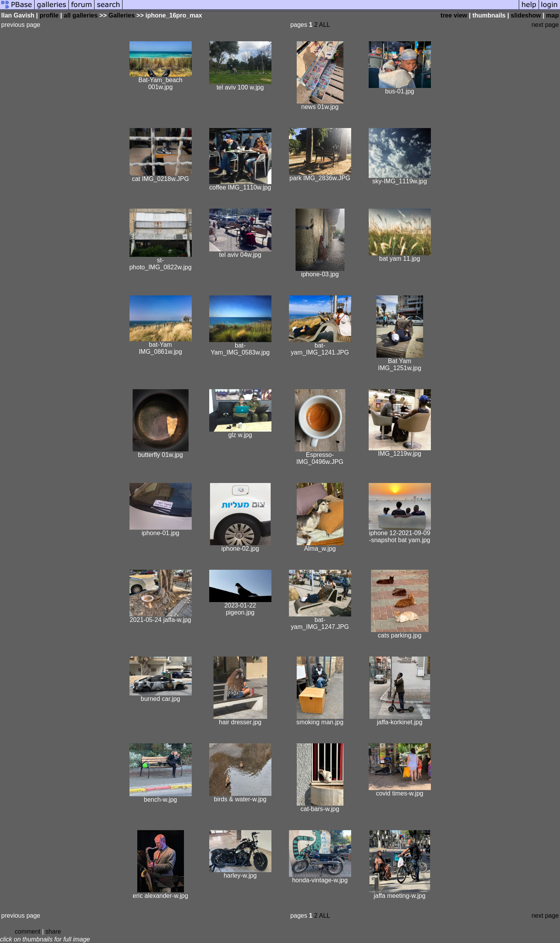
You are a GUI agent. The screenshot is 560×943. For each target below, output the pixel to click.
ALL (324, 25)
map (552, 15)
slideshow (526, 15)
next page (545, 25)
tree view (454, 15)
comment (28, 932)
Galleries (122, 15)
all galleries (81, 15)
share (53, 932)
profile (49, 15)
